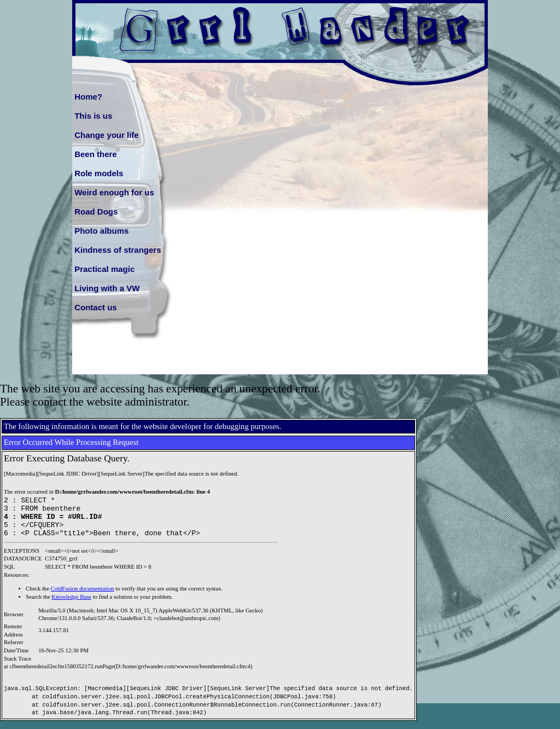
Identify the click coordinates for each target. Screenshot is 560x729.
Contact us (96, 307)
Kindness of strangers (118, 250)
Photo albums (101, 231)
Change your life (107, 135)
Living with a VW (107, 288)
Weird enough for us (114, 192)
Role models (99, 173)
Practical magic (104, 269)
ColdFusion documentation (83, 597)
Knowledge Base (71, 605)
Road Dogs (96, 212)
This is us (93, 116)
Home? (88, 97)
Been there (96, 154)
